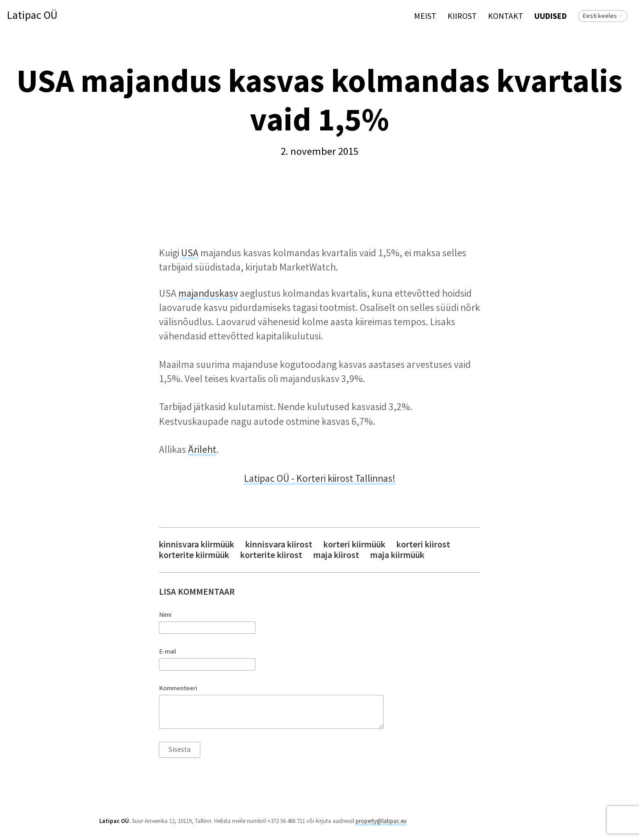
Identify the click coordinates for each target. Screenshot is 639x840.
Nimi (165, 614)
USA (190, 253)
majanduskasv (208, 293)
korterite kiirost (271, 555)
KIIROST (462, 16)
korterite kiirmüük (194, 555)
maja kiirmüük (397, 555)
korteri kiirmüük (354, 544)
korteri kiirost (423, 544)
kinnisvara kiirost (279, 544)
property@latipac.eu (381, 821)
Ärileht (202, 449)
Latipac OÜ (32, 15)
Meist (425, 16)
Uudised (551, 16)
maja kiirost (336, 555)
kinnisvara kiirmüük (197, 544)
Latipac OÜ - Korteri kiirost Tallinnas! (320, 478)
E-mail (167, 651)
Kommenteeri (178, 688)
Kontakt (506, 16)
